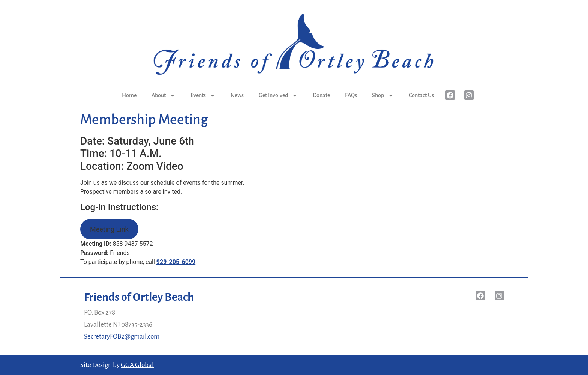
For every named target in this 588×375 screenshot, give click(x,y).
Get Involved (278, 95)
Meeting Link (109, 229)
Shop (383, 95)
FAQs (351, 95)
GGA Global (137, 365)
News (237, 95)
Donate (321, 95)
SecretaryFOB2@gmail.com (122, 337)
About (163, 95)
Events (203, 95)
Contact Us (421, 95)
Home (129, 95)
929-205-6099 (176, 262)
